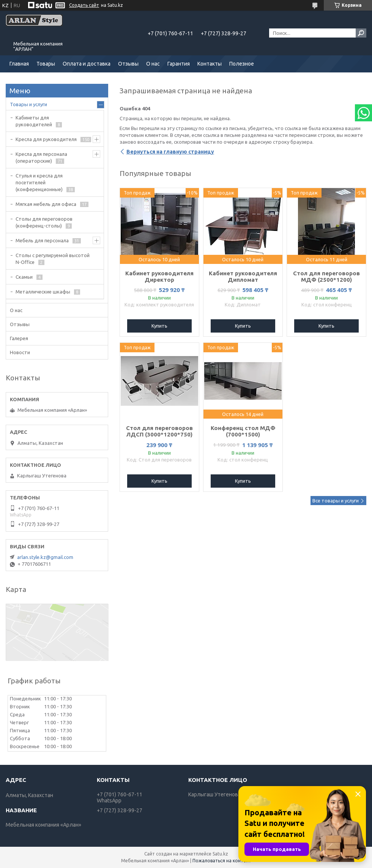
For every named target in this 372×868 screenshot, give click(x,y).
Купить (159, 326)
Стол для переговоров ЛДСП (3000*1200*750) (159, 431)
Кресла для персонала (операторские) (41, 157)
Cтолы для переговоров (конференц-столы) (44, 222)
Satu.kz (220, 854)
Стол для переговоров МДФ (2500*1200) (326, 276)
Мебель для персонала (42, 240)
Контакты (210, 64)
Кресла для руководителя (46, 139)
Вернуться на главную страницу (170, 152)
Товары (46, 64)
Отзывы (128, 64)
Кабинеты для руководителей (34, 121)
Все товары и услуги (336, 501)
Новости (20, 352)
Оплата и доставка (87, 64)
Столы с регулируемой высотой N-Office (53, 259)
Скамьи (24, 277)
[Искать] (361, 33)
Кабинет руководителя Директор (159, 276)
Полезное (242, 64)
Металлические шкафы (43, 292)
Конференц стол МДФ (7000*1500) (243, 431)
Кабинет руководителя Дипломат (243, 276)
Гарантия (179, 64)
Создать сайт (84, 5)
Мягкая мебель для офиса (46, 204)
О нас (153, 64)
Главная (19, 64)
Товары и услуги (28, 104)
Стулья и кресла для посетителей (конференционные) (39, 182)
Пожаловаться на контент (222, 861)
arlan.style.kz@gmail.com (45, 557)
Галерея (19, 338)
